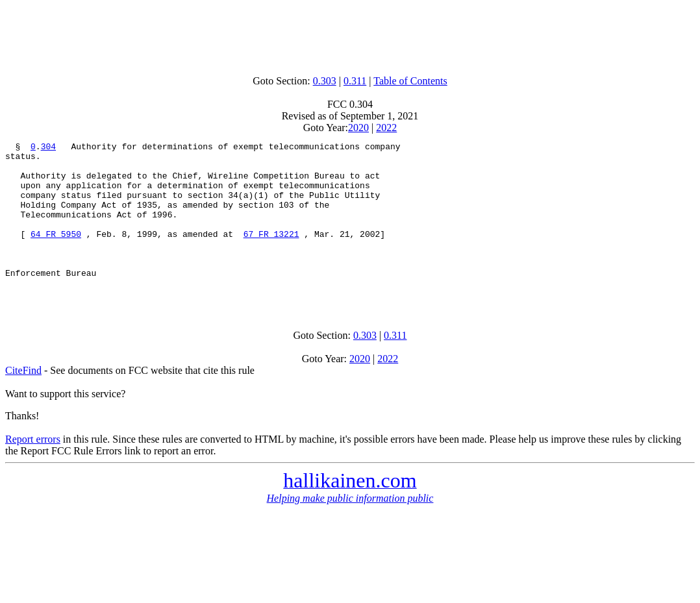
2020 (358, 128)
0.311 (355, 81)
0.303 (325, 81)
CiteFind (23, 401)
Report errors (33, 470)
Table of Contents (410, 81)
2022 (386, 128)
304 (48, 148)
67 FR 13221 (271, 253)
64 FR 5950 (56, 253)
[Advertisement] (350, 34)
